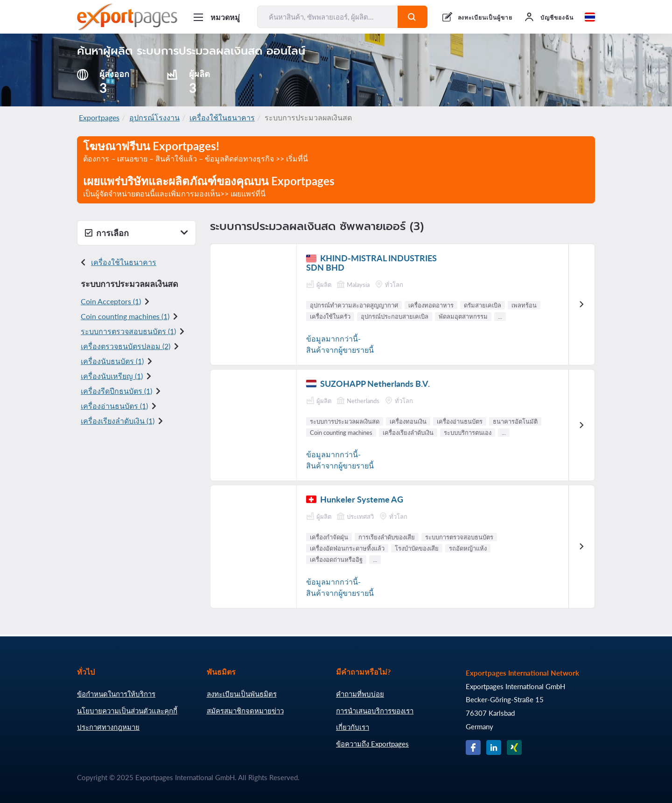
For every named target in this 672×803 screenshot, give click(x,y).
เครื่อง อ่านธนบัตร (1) (114, 406)
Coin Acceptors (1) (111, 301)
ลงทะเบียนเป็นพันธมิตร (242, 694)
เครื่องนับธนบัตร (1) (112, 361)
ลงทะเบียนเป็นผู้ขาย (485, 17)
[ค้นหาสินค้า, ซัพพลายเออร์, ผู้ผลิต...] (328, 17)
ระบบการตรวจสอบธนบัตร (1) (128, 331)
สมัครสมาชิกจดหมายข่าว (245, 711)
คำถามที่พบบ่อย (360, 694)
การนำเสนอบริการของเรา (375, 711)
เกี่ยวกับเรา (353, 727)
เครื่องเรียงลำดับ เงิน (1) (118, 421)
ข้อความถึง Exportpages (372, 744)
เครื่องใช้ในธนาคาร (222, 117)
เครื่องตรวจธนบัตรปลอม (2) (126, 346)
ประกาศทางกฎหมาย (108, 727)
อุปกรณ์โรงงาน (154, 117)
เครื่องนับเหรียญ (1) (112, 376)
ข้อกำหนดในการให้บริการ (116, 694)
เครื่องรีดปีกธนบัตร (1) (116, 391)
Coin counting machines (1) (125, 316)
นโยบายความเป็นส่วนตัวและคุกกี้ (127, 711)
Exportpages (99, 117)
